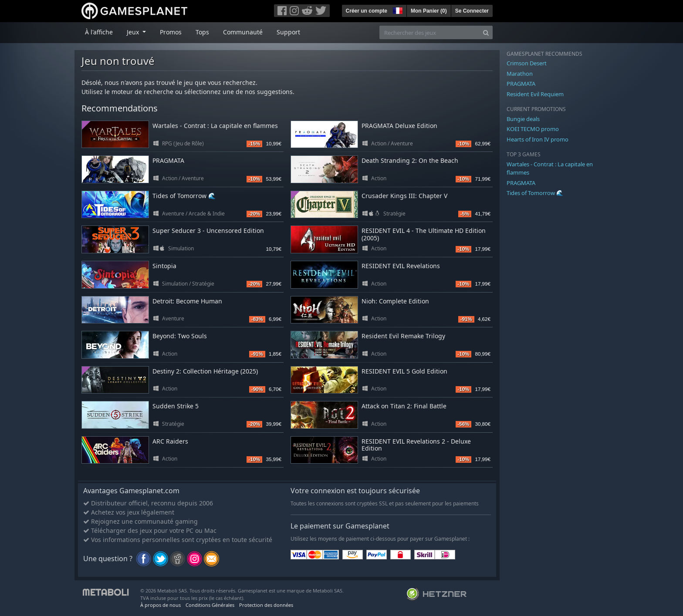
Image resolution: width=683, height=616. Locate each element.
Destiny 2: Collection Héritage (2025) (205, 371)
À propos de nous (161, 605)
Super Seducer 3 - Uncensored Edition (208, 231)
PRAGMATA (168, 160)
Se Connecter (472, 11)
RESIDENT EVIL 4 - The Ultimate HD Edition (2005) (424, 234)
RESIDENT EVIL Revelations (401, 266)
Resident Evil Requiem (535, 94)
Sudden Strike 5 (176, 406)
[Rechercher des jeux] (429, 32)
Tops (202, 32)
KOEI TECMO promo (533, 129)
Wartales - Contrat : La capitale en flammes (215, 126)
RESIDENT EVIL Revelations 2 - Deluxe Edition (416, 445)
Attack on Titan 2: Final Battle (404, 406)
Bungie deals (523, 119)
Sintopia (164, 266)
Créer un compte (367, 11)
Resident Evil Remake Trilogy (403, 336)
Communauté (243, 32)
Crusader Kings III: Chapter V (404, 196)
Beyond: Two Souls (180, 336)
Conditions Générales (210, 605)
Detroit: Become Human (187, 301)
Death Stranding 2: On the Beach (410, 160)
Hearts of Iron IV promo (538, 139)
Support (288, 32)
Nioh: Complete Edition (395, 301)
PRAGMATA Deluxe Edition (399, 126)
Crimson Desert (527, 63)
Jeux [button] (134, 32)
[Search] (486, 32)
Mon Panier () (429, 11)
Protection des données (266, 605)
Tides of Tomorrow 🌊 (184, 196)
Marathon (520, 74)
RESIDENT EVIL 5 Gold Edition (404, 371)
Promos (171, 32)
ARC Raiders (170, 441)
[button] (397, 10)
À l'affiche (99, 32)
